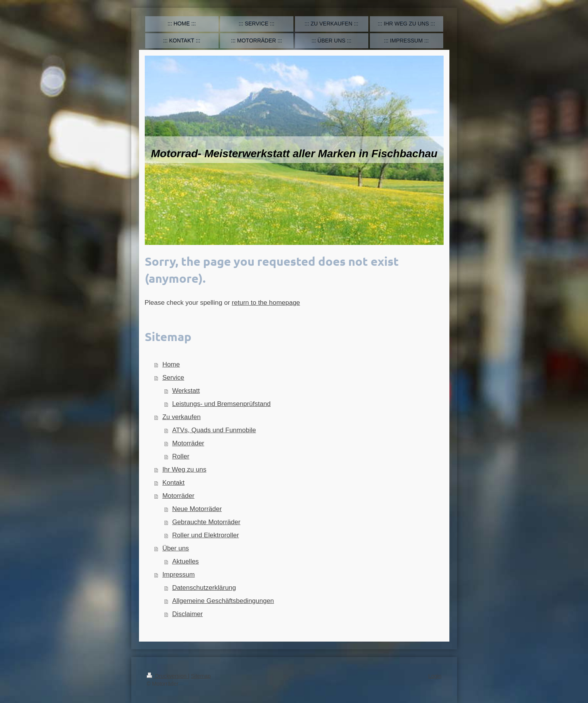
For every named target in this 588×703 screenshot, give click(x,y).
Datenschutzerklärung (204, 588)
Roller (181, 456)
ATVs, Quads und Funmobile (214, 430)
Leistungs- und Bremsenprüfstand (221, 404)
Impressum (178, 575)
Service (173, 378)
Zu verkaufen (181, 417)
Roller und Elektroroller (206, 535)
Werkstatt (186, 391)
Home (171, 364)
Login (435, 676)
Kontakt (173, 483)
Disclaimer (187, 614)
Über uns (175, 548)
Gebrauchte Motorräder (206, 522)
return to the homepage (266, 303)
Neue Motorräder (197, 509)
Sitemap (201, 676)
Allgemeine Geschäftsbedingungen (223, 601)
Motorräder (188, 443)
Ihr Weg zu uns (184, 470)
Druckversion (167, 676)
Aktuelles (186, 561)
